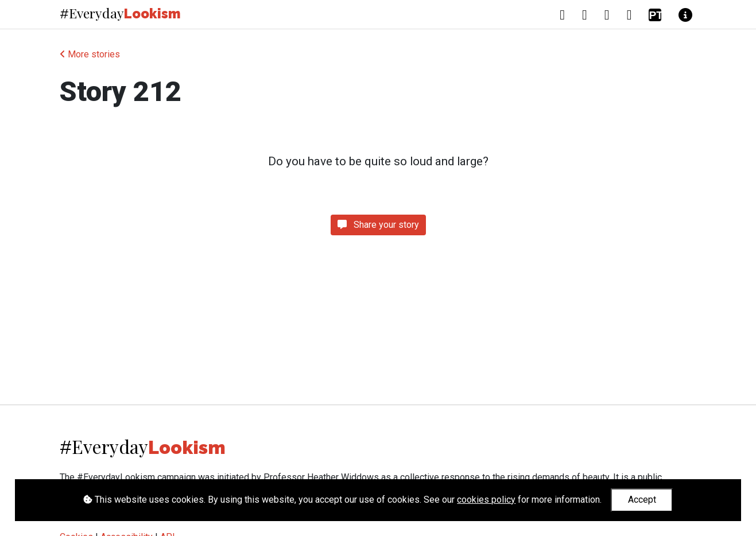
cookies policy (486, 500)
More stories (90, 54)
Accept (642, 500)
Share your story (378, 225)
